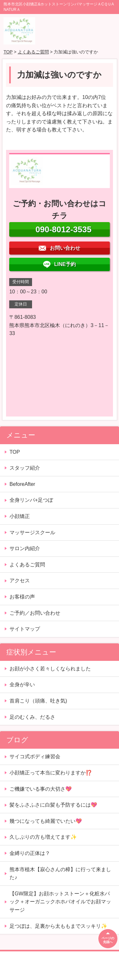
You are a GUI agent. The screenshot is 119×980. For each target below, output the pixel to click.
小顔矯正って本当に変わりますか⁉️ (51, 773)
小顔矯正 (20, 516)
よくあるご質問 (33, 52)
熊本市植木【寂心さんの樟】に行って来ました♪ (60, 874)
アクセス (20, 581)
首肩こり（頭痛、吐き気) (38, 701)
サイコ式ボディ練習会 (35, 756)
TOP (8, 52)
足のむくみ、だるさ (32, 717)
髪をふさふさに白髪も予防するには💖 (53, 805)
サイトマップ (25, 629)
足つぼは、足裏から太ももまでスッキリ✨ (58, 926)
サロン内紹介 (25, 548)
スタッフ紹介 (25, 468)
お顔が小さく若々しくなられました (50, 669)
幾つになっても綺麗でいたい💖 (46, 821)
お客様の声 (22, 597)
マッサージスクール (32, 532)
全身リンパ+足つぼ (31, 500)
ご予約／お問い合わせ (35, 613)
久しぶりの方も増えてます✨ (43, 837)
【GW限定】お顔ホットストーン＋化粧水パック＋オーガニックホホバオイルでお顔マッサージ (60, 902)
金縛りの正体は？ (30, 853)
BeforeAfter (22, 484)
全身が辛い (25, 685)
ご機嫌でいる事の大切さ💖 (41, 789)
